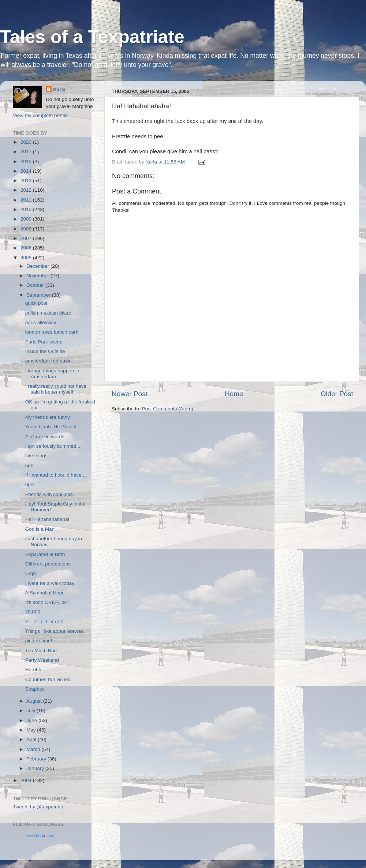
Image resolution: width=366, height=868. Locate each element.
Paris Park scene (44, 342)
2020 (27, 142)
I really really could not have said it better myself (56, 389)
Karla (59, 89)
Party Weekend (42, 660)
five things (36, 456)
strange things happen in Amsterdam (52, 374)
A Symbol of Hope (45, 593)
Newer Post (130, 394)
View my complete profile (40, 115)
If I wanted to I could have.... (56, 475)
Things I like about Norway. (55, 631)
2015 (27, 161)
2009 (27, 219)
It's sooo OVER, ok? (47, 602)
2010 (27, 209)
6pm (30, 484)
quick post (36, 303)
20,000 (33, 612)
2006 (27, 248)
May (32, 730)
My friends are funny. (48, 417)
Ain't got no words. (46, 437)
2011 (27, 200)
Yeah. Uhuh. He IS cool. (52, 427)
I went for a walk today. (50, 583)
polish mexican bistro (48, 313)
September (39, 295)
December (38, 266)
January (36, 768)
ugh (29, 465)
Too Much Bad (41, 651)
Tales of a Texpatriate (92, 37)
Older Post (337, 394)
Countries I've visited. (49, 679)
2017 (27, 152)
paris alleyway (41, 322)
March (34, 749)
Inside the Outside (45, 351)
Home (234, 394)
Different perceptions (48, 564)
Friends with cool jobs (49, 494)
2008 (27, 229)
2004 (27, 780)
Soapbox (35, 689)
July (31, 711)
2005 (27, 258)
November (38, 276)
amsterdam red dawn (48, 361)
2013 (27, 181)
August (35, 701)
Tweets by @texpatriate (39, 807)
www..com (40, 835)
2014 (27, 171)
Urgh (31, 573)
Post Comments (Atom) (168, 409)
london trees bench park (52, 332)
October (36, 285)
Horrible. (35, 670)
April (32, 739)
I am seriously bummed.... (54, 446)
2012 (27, 190)
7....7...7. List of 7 (44, 622)
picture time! (39, 641)
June (32, 720)
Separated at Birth (45, 554)
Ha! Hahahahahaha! (47, 519)
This (117, 121)
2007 (27, 238)
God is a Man (40, 529)
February (37, 759)
